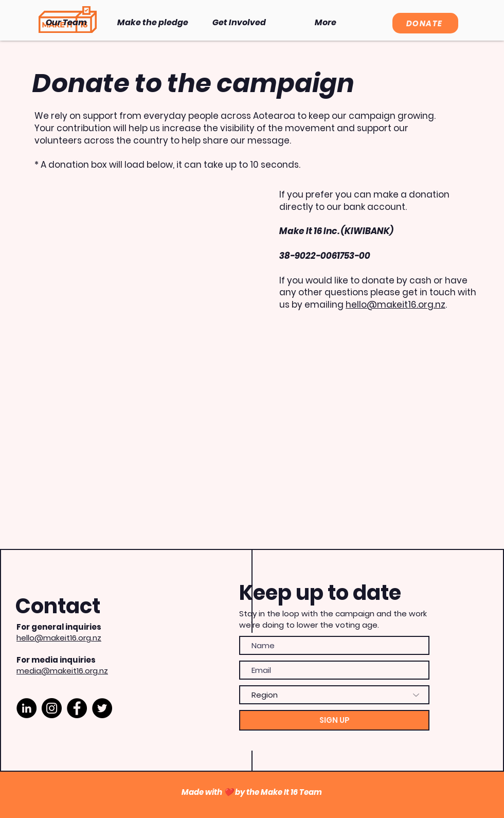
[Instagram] (52, 708)
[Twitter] (102, 708)
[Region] (334, 695)
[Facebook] (77, 708)
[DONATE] (425, 23)
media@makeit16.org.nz (62, 671)
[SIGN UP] (334, 720)
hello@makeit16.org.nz (395, 305)
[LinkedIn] (26, 708)
